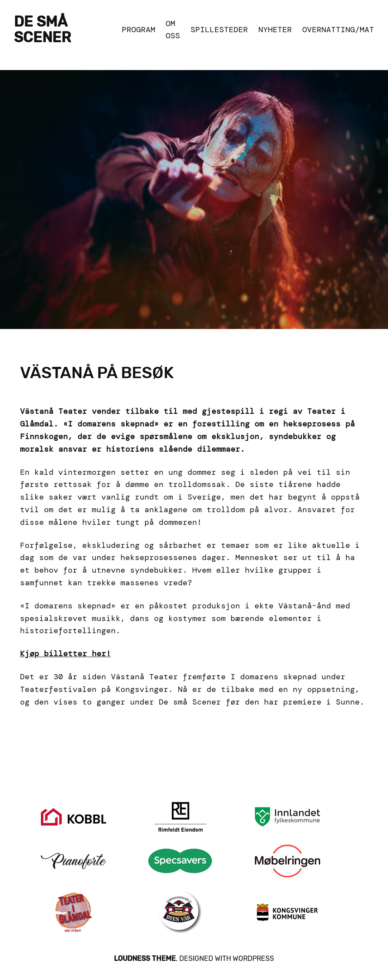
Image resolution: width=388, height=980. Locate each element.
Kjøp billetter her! (65, 654)
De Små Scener (42, 30)
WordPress (253, 958)
